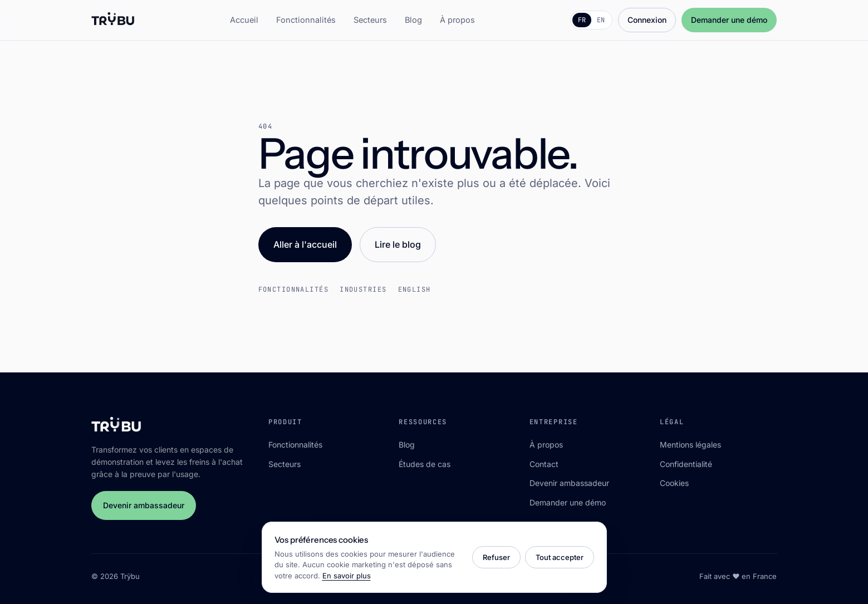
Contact (544, 464)
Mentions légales (690, 445)
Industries (363, 289)
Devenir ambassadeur (144, 505)
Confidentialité (686, 464)
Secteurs (370, 20)
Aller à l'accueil (305, 244)
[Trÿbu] (113, 20)
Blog (413, 20)
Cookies (674, 483)
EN (601, 20)
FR (582, 20)
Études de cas (425, 464)
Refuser (496, 557)
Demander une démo (729, 20)
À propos (457, 20)
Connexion (647, 20)
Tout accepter (560, 557)
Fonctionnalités (306, 20)
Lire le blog (398, 244)
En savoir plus (347, 576)
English (415, 289)
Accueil (244, 20)
